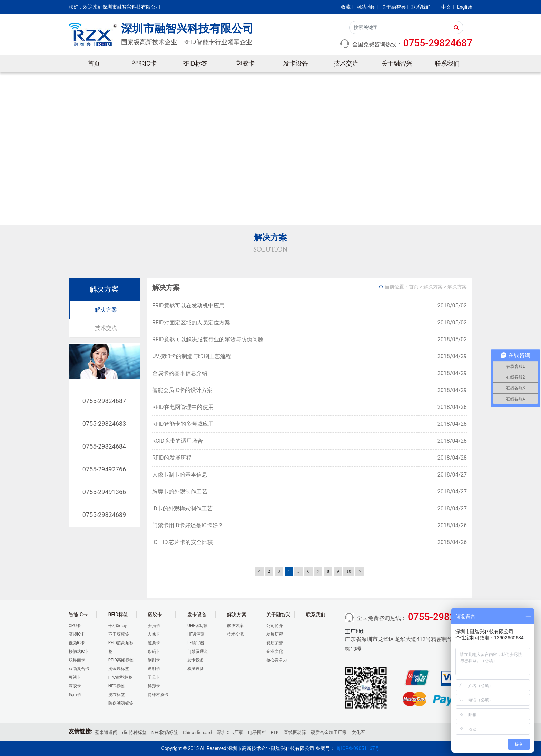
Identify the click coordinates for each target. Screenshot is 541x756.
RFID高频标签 (121, 660)
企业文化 (275, 651)
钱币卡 (75, 695)
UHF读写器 (198, 626)
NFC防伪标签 (165, 732)
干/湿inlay (118, 626)
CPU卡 (75, 626)
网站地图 (366, 7)
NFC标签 (116, 686)
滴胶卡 (75, 686)
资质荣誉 (275, 643)
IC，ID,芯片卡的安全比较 (183, 542)
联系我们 (421, 7)
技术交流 (346, 63)
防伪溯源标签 (121, 703)
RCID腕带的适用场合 (178, 441)
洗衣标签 (117, 695)
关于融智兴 (394, 7)
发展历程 (275, 634)
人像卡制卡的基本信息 (180, 475)
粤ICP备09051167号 (358, 748)
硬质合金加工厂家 (329, 732)
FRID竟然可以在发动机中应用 (188, 306)
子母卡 (154, 677)
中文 (446, 7)
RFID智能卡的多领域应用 (183, 424)
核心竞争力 (277, 660)
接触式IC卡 (79, 651)
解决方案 (106, 310)
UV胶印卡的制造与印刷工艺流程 (192, 356)
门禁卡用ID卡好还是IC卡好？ (188, 525)
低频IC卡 (77, 643)
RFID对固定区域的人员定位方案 (191, 322)
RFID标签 (195, 63)
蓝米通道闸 (106, 732)
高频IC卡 (77, 634)
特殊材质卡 (158, 695)
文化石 (358, 732)
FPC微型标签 (120, 677)
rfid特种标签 (134, 732)
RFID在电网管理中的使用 (183, 407)
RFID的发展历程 (172, 458)
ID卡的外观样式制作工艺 (182, 508)
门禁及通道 (198, 651)
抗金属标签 (119, 669)
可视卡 (75, 677)
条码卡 (154, 651)
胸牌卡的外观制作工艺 (180, 492)
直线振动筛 (295, 732)
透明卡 (154, 669)
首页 (94, 63)
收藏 (346, 7)
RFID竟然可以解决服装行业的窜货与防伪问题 (208, 339)
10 (349, 571)
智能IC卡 (144, 63)
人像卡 (154, 634)
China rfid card (197, 732)
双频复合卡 (79, 669)
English (465, 7)
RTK (275, 732)
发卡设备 (296, 63)
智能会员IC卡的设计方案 (182, 390)
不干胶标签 (119, 634)
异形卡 (154, 686)
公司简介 (275, 626)
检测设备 (196, 669)
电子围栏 (257, 732)
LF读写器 (196, 643)
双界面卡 (77, 660)
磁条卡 (154, 643)
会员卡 (154, 626)
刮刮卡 (154, 660)
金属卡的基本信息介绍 (180, 373)
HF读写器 (196, 634)
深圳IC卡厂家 (230, 732)
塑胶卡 (245, 63)
